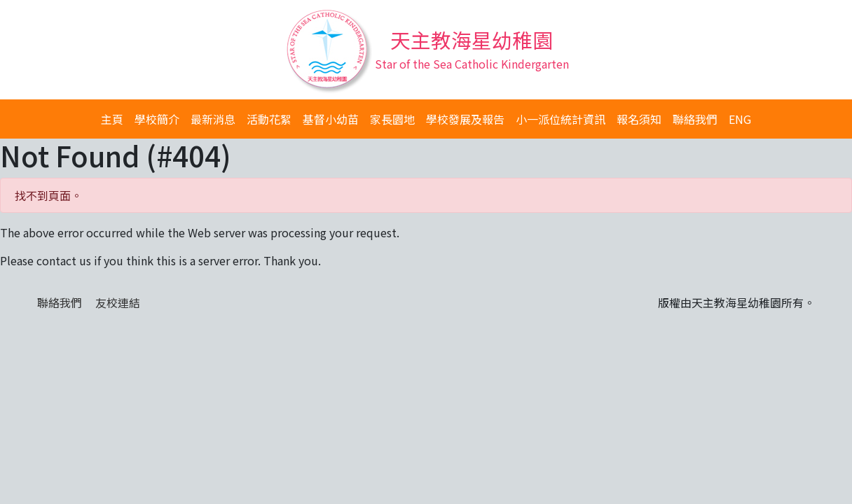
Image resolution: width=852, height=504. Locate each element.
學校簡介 (157, 119)
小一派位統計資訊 (561, 119)
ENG (740, 119)
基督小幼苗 (331, 119)
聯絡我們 (695, 119)
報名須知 (639, 119)
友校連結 (118, 302)
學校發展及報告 (465, 119)
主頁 (112, 119)
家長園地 (392, 119)
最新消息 (213, 119)
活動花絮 (269, 119)
